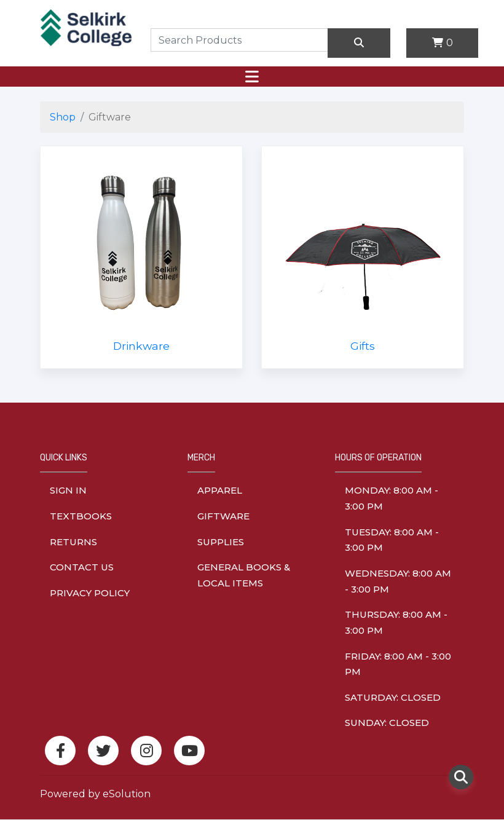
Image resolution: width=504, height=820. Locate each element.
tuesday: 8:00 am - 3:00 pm (392, 540)
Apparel (220, 490)
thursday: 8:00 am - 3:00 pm (396, 622)
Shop (63, 117)
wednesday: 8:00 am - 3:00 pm (398, 581)
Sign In (68, 490)
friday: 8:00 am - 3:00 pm (398, 664)
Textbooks (81, 516)
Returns (73, 542)
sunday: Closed (387, 723)
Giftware (223, 516)
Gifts (363, 346)
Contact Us (82, 567)
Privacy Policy (90, 593)
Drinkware (141, 346)
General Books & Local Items (244, 575)
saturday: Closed (393, 697)
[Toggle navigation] (252, 77)
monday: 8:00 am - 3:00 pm (392, 498)
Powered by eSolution (95, 794)
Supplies (221, 542)
